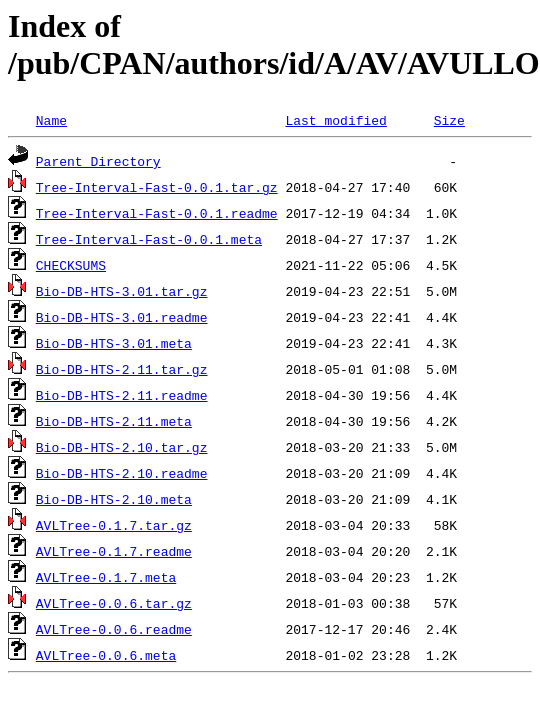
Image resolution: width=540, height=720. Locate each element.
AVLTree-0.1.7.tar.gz (114, 525)
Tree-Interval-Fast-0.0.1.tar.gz (157, 187)
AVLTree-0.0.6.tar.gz (114, 603)
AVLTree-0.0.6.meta (106, 655)
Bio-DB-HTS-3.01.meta (114, 343)
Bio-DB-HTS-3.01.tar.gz (122, 291)
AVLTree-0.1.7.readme (114, 551)
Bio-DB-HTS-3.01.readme (122, 317)
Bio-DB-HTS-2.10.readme (122, 473)
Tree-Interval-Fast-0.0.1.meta (149, 239)
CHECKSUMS (71, 265)
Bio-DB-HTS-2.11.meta (114, 421)
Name (51, 120)
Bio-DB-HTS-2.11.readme (122, 395)
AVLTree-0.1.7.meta (106, 577)
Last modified (335, 120)
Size (449, 120)
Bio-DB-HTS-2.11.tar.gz (122, 369)
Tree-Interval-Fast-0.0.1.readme (157, 213)
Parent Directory (98, 161)
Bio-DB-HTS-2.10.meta (114, 499)
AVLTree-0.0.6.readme (114, 629)
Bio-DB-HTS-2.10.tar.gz (122, 447)
